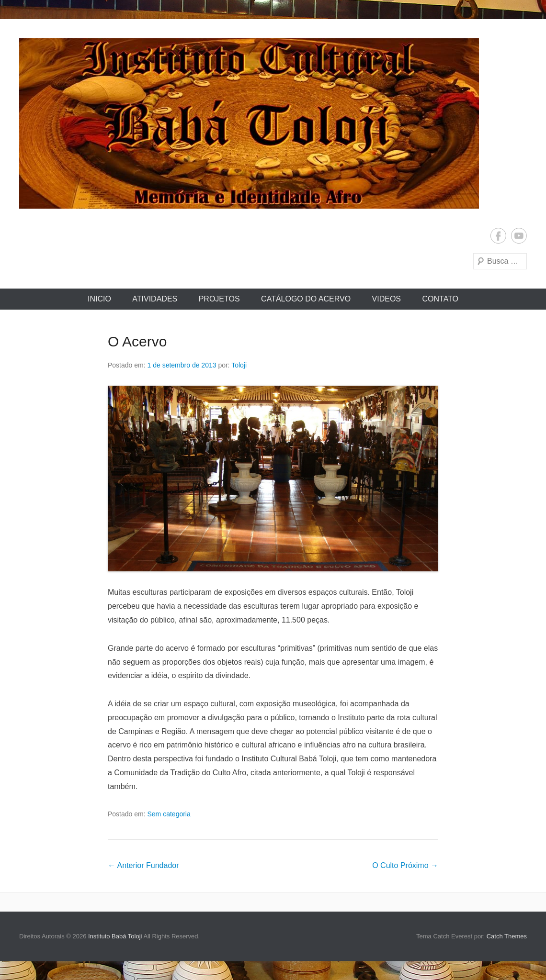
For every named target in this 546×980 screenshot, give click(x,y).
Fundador (143, 865)
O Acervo (137, 341)
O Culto (405, 865)
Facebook (498, 236)
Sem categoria (169, 814)
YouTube (519, 236)
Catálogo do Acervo (306, 299)
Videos (387, 299)
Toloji (239, 365)
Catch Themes (507, 936)
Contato (440, 299)
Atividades (155, 299)
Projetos (219, 299)
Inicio (99, 299)
